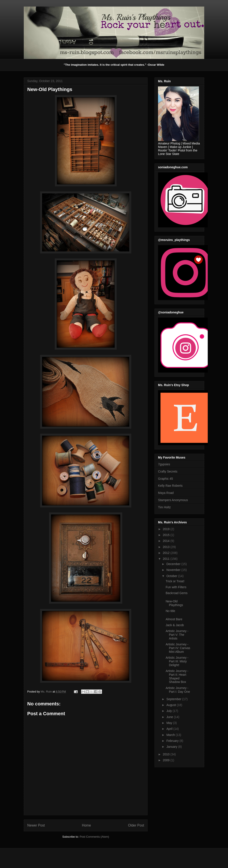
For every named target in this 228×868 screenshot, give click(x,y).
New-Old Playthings (174, 603)
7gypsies (164, 464)
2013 (167, 547)
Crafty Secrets (168, 471)
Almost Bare (174, 619)
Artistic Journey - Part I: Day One (178, 690)
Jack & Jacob (175, 625)
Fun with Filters (176, 587)
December (174, 564)
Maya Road (166, 493)
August (171, 705)
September (174, 699)
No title (170, 611)
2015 (167, 535)
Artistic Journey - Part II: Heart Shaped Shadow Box (177, 676)
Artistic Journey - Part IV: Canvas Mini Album (178, 648)
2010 (167, 754)
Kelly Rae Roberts (170, 486)
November (174, 570)
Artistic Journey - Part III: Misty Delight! (177, 661)
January (172, 747)
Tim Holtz (164, 507)
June (170, 717)
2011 (167, 559)
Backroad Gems (177, 593)
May (170, 723)
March (171, 735)
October (172, 576)
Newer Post (36, 825)
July (169, 711)
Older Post (136, 825)
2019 (167, 529)
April (170, 729)
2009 (167, 760)
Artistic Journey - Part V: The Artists (177, 635)
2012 (167, 553)
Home (87, 825)
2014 (167, 541)
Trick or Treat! (175, 581)
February (173, 741)
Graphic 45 (165, 479)
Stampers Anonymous (173, 500)
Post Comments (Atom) (94, 837)
